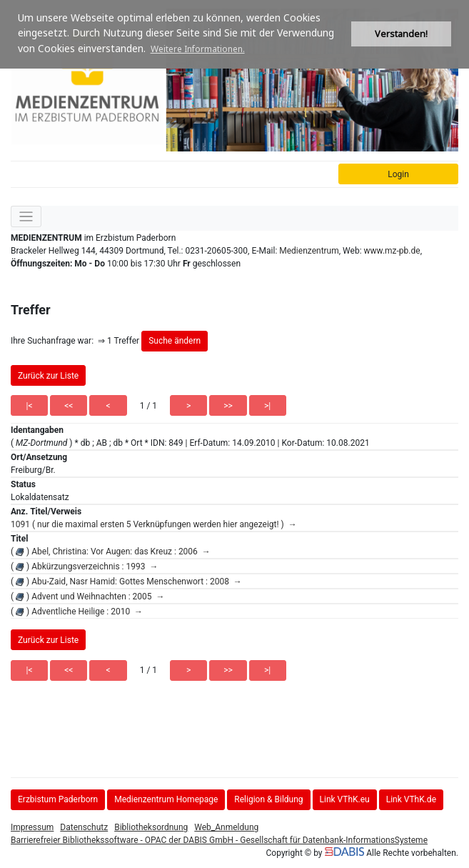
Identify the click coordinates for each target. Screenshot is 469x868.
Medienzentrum (309, 251)
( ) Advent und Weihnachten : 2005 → (88, 597)
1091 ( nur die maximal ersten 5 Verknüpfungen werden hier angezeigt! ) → (154, 524)
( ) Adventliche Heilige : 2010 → (77, 612)
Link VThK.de (411, 799)
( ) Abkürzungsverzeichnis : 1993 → (84, 567)
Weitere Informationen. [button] (198, 49)
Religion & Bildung (268, 799)
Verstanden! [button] (401, 34)
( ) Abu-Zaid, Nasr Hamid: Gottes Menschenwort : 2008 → (126, 582)
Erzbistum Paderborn (58, 799)
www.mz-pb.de (392, 251)
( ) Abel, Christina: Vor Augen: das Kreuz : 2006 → (111, 552)
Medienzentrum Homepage (166, 799)
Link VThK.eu (345, 799)
